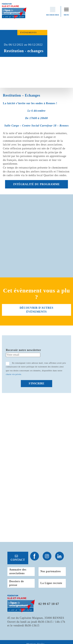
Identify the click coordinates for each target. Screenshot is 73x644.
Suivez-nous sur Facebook (35, 556)
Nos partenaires (51, 571)
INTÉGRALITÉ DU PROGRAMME (36, 184)
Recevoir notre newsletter (23, 350)
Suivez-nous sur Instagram (47, 556)
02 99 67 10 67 (49, 604)
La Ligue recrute (51, 583)
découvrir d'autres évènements (36, 310)
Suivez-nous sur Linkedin (59, 556)
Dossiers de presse (17, 583)
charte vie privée (14, 374)
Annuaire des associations (18, 572)
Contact (18, 560)
